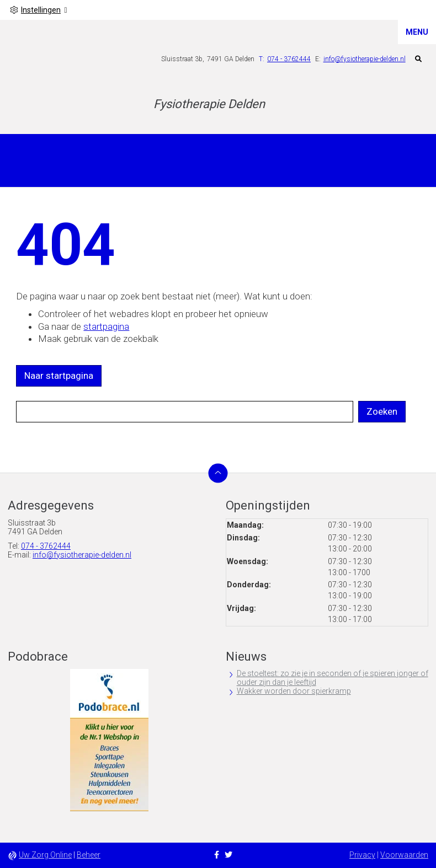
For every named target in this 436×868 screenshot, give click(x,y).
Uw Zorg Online (45, 855)
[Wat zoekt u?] (185, 412)
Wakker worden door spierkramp (294, 691)
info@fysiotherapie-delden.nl (365, 59)
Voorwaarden (404, 855)
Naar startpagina (59, 376)
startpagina (106, 326)
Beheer (89, 855)
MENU (417, 32)
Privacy (362, 855)
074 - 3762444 (46, 546)
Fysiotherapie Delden (209, 104)
